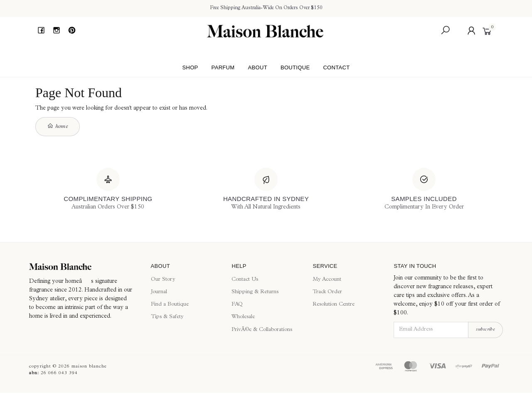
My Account (327, 280)
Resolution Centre (334, 305)
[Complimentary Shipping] (108, 190)
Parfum (223, 67)
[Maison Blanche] (84, 267)
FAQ (237, 305)
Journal (159, 292)
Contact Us (245, 280)
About (257, 67)
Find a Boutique (170, 305)
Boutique (295, 67)
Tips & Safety (167, 317)
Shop (190, 67)
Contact (336, 67)
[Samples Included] (424, 190)
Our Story (163, 280)
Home (58, 126)
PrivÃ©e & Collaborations (262, 330)
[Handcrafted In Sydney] (266, 190)
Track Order (327, 292)
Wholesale (243, 317)
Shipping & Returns (255, 292)
